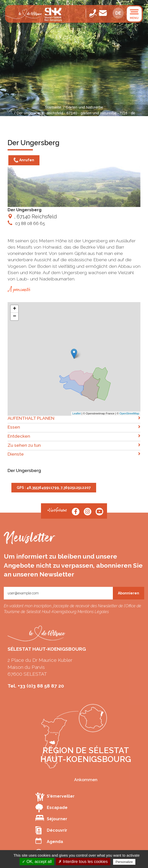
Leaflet (77, 413)
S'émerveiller (55, 797)
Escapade (51, 808)
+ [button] (15, 309)
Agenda (49, 841)
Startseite (53, 107)
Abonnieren (129, 593)
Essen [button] (74, 427)
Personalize (124, 862)
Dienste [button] (74, 454)
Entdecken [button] (74, 436)
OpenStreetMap (129, 413)
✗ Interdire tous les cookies (83, 862)
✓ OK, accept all (37, 862)
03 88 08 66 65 (30, 223)
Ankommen (86, 780)
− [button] (15, 317)
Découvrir (51, 830)
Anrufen (24, 160)
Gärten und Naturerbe (84, 107)
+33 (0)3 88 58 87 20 (41, 686)
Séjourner (51, 818)
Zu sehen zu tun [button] (74, 445)
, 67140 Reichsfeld (32, 217)
